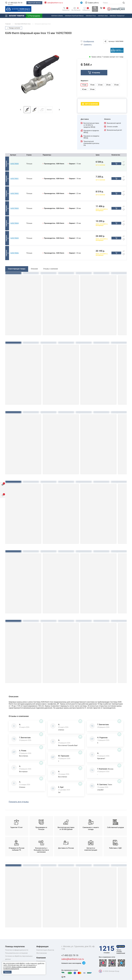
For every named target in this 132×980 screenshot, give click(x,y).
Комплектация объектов (45, 950)
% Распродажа (34, 16)
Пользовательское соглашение (16, 953)
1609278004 (14, 223)
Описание (34, 269)
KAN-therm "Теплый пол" (117, 16)
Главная (8, 24)
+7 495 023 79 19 (15, 3)
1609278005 (14, 238)
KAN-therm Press (91, 16)
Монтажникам (42, 953)
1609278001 (14, 179)
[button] (20, 110)
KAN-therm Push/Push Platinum (74, 16)
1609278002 (14, 193)
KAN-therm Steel (103, 16)
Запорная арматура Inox (43, 24)
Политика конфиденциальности (17, 950)
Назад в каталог (14, 28)
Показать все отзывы (19, 802)
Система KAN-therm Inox (23, 24)
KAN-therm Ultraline (57, 16)
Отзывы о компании (51, 269)
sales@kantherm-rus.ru (55, 3)
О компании (41, 961)
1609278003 (14, 208)
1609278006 (14, 253)
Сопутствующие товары (17, 269)
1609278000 (14, 164)
